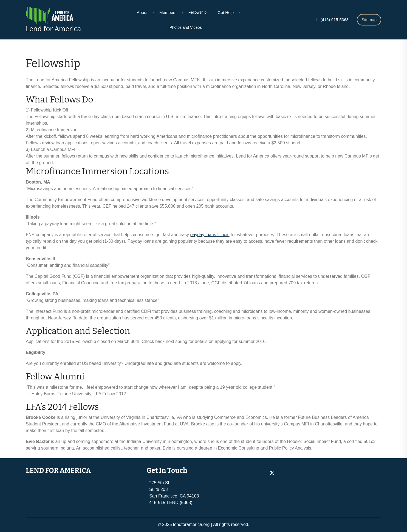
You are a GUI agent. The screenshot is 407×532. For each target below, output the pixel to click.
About (142, 12)
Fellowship (197, 12)
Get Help (226, 12)
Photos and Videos (186, 27)
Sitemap (369, 20)
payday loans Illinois (210, 235)
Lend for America (53, 28)
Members (168, 12)
